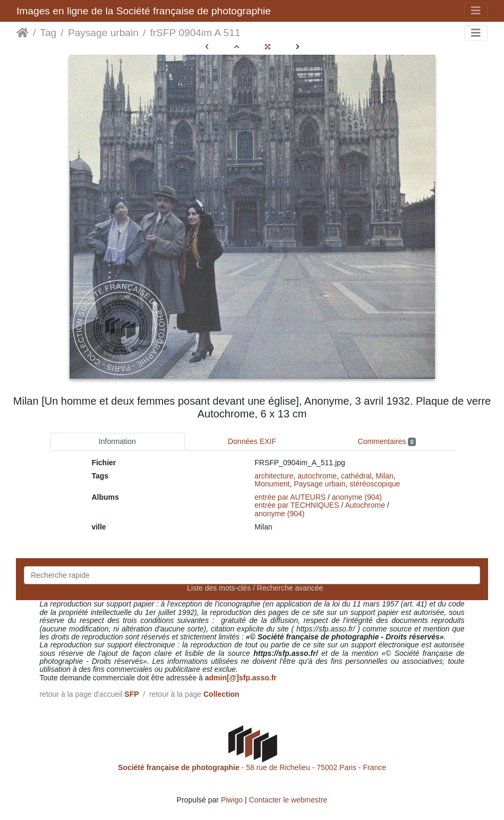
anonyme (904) (357, 497)
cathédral (356, 476)
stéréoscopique (375, 484)
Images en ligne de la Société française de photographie (144, 11)
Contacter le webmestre (288, 800)
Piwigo (232, 800)
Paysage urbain (103, 33)
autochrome (317, 476)
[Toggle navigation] (476, 11)
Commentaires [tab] (387, 442)
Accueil (23, 33)
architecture (274, 476)
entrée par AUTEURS (290, 497)
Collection (221, 694)
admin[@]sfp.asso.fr (241, 678)
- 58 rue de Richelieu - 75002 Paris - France (252, 767)
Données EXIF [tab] (252, 441)
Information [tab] (117, 441)
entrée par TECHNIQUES (297, 505)
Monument (272, 484)
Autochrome (365, 505)
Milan (384, 476)
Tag (48, 33)
